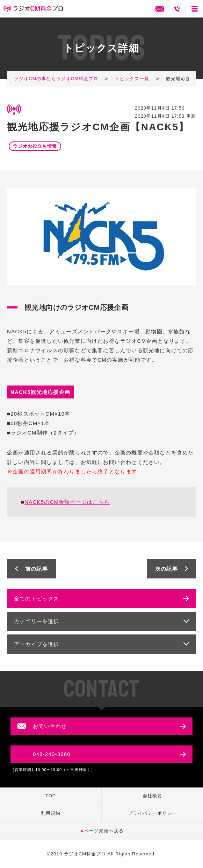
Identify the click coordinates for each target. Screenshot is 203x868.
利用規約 (51, 813)
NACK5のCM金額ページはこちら (67, 502)
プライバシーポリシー (152, 813)
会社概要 (152, 796)
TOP (51, 796)
